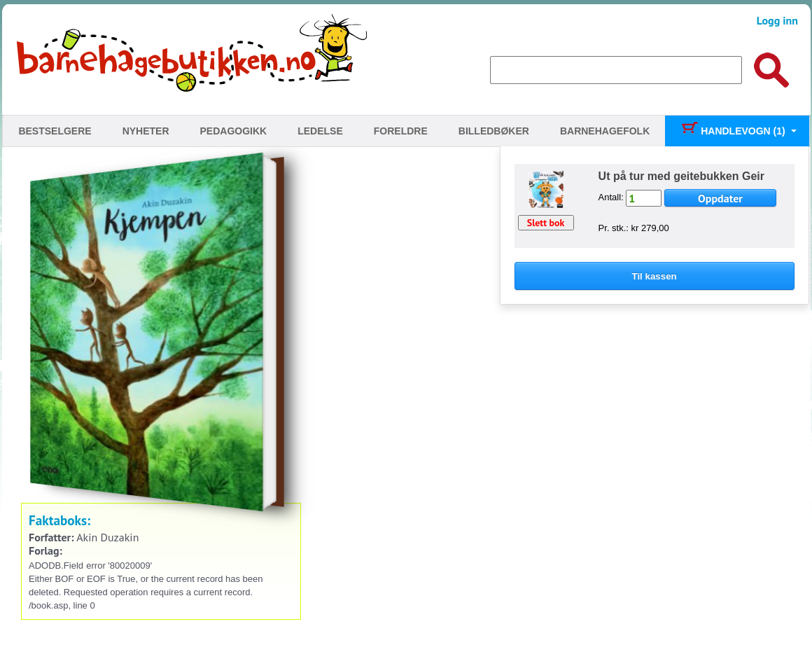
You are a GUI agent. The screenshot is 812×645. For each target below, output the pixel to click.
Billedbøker (494, 131)
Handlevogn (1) (733, 131)
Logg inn (777, 20)
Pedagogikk (234, 131)
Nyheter (146, 131)
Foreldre (401, 131)
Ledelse (320, 131)
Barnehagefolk (605, 131)
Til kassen (654, 276)
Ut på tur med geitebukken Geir (681, 176)
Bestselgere (55, 131)
